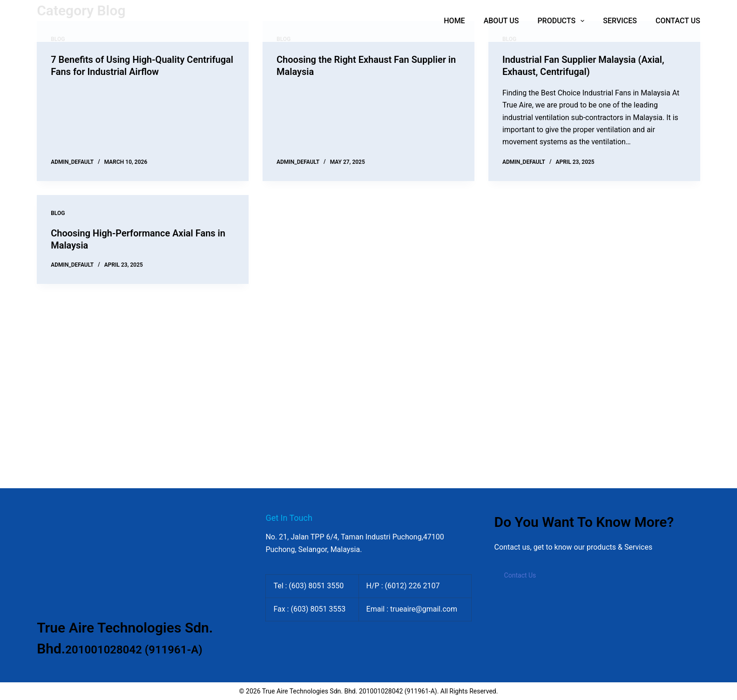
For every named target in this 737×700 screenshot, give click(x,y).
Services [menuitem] (620, 21)
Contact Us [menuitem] (678, 21)
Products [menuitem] (563, 21)
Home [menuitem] (454, 21)
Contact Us (520, 575)
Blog (58, 213)
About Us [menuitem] (501, 21)
